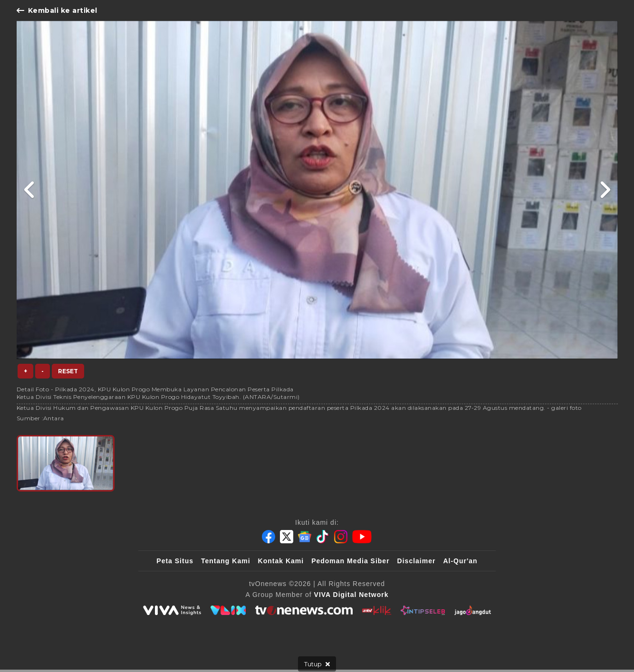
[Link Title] (30, 190)
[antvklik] (377, 610)
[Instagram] (341, 537)
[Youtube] (362, 537)
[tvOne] (304, 610)
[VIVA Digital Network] (351, 595)
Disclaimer (417, 561)
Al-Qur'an (460, 561)
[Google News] (305, 537)
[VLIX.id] (228, 610)
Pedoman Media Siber (350, 561)
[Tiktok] (323, 537)
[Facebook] (269, 537)
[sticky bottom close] (317, 664)
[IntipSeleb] (423, 610)
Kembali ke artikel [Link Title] (57, 10)
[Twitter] (287, 537)
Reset (68, 371)
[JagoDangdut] (473, 610)
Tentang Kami (226, 561)
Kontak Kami (281, 561)
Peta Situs (175, 561)
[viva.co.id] (172, 610)
